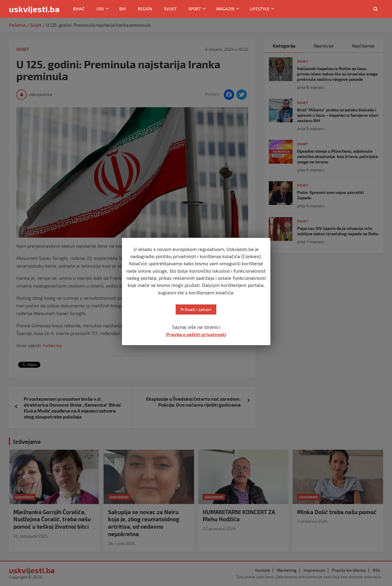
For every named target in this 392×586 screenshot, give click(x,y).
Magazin (225, 9)
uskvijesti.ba (34, 9)
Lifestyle (260, 9)
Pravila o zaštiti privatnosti (196, 334)
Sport (195, 9)
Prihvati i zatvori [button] (196, 309)
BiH (123, 9)
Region (145, 9)
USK (100, 9)
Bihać (79, 9)
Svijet (170, 9)
